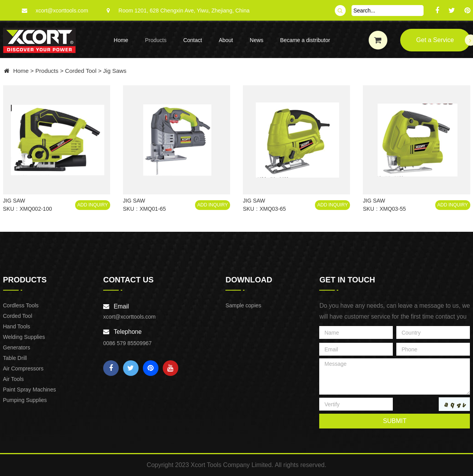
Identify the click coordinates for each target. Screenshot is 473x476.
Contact (193, 40)
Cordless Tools (21, 305)
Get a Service (443, 40)
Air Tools (13, 379)
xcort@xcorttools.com (62, 11)
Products (156, 40)
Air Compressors (23, 368)
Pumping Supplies (25, 400)
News (257, 40)
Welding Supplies (24, 337)
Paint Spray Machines (30, 390)
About (226, 40)
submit (395, 421)
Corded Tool (81, 71)
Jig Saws (115, 71)
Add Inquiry (93, 205)
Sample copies (243, 305)
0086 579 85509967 (127, 343)
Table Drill (15, 358)
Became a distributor (305, 40)
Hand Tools (17, 326)
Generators (17, 347)
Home (121, 40)
